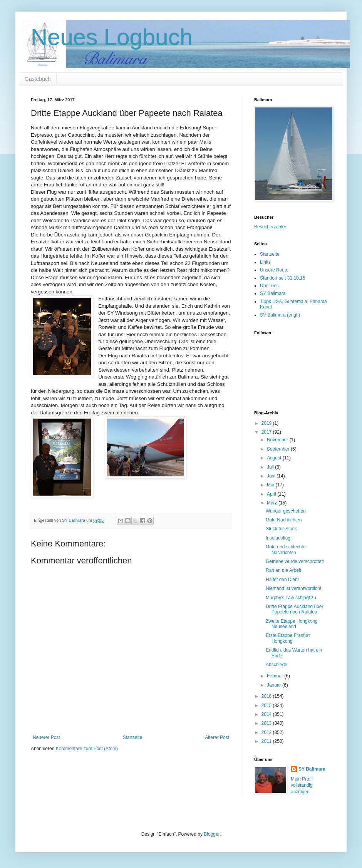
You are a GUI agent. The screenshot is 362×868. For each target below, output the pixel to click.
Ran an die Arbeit (283, 570)
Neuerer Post (46, 737)
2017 (267, 432)
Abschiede (277, 665)
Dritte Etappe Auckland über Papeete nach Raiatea (294, 609)
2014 (267, 714)
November (278, 440)
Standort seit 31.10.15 (282, 278)
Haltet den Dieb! (282, 580)
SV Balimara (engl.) (280, 315)
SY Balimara (273, 293)
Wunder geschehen (286, 511)
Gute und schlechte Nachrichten (286, 550)
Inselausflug (278, 538)
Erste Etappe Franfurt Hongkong (288, 638)
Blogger (212, 834)
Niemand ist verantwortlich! (293, 588)
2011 (267, 741)
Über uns (269, 286)
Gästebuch (38, 79)
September (279, 449)
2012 (267, 732)
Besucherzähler (270, 227)
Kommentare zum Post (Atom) (87, 749)
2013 (267, 723)
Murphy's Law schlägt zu (291, 598)
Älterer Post (217, 737)
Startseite (133, 737)
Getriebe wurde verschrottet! (295, 561)
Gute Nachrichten (284, 520)
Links (265, 262)
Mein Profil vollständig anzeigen (302, 786)
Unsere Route (274, 270)
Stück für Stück (281, 529)
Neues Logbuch (112, 37)
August (275, 458)
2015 (267, 705)
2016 (267, 696)
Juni (272, 476)
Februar (276, 676)
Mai (271, 485)
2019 (267, 423)
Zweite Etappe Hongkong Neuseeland (292, 624)
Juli (271, 467)
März (273, 503)
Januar (275, 685)
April (272, 494)
